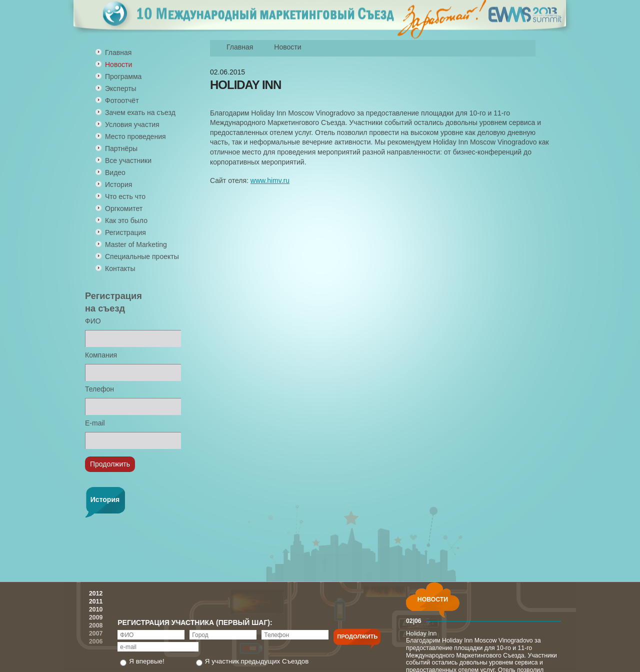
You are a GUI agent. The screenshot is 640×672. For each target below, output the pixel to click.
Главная (118, 52)
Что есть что (125, 196)
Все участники (128, 160)
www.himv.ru (270, 180)
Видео (115, 172)
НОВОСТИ (433, 599)
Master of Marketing (136, 244)
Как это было (126, 220)
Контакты (120, 268)
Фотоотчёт (122, 100)
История (118, 184)
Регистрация (125, 232)
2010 (96, 609)
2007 (96, 633)
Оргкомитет (124, 208)
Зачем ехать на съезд (140, 112)
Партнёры (121, 148)
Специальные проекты (142, 256)
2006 (96, 641)
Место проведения (135, 136)
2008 (96, 625)
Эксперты (121, 88)
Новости (287, 47)
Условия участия (132, 124)
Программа (123, 76)
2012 (96, 593)
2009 (96, 617)
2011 (96, 601)
